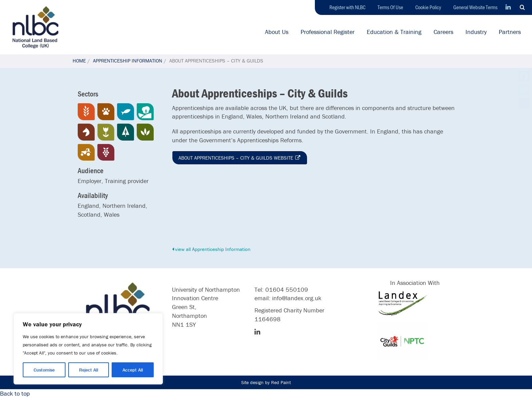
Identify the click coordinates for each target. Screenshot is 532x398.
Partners (510, 32)
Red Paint (281, 382)
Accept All (133, 370)
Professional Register (328, 32)
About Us (277, 32)
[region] (88, 349)
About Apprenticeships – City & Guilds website (240, 158)
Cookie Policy (428, 7)
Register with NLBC (347, 7)
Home (79, 61)
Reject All (89, 370)
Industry (476, 32)
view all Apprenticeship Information (211, 249)
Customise (44, 370)
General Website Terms (475, 7)
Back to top (15, 393)
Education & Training (394, 32)
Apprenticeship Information (128, 61)
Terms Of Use (390, 7)
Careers (443, 32)
